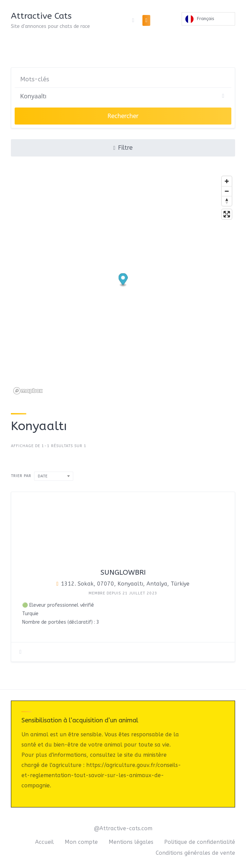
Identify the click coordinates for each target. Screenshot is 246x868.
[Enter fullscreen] (227, 214)
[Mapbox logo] (28, 391)
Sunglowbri (123, 572)
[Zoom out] (227, 191)
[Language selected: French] (208, 20)
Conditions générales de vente (195, 853)
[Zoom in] (227, 181)
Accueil (44, 842)
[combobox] (54, 476)
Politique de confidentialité (200, 842)
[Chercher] (123, 96)
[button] (123, 280)
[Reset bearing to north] (227, 201)
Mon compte (81, 842)
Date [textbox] (43, 476)
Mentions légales (131, 842)
